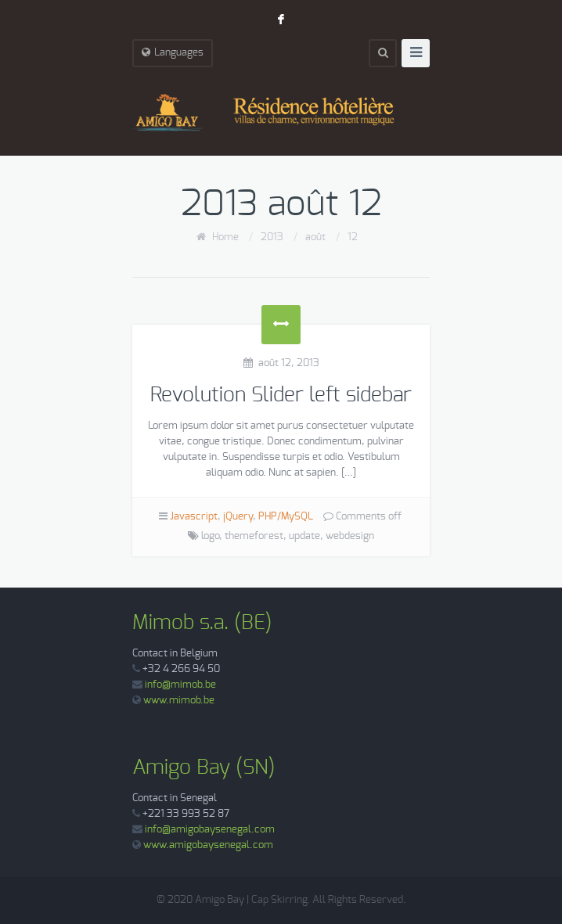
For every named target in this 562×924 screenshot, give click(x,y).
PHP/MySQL (286, 517)
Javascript (194, 517)
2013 (272, 237)
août (315, 237)
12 (353, 237)
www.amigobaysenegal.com (208, 845)
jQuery (238, 517)
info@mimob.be (180, 685)
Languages (173, 52)
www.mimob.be (179, 701)
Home (225, 237)
